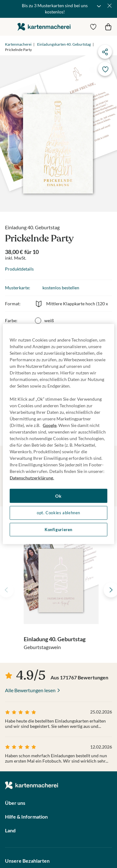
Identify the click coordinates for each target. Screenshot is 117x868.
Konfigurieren (58, 529)
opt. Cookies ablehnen (58, 513)
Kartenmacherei (18, 44)
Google (50, 425)
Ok (58, 496)
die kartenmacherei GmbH (44, 27)
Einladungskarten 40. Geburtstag (64, 44)
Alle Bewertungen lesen (30, 690)
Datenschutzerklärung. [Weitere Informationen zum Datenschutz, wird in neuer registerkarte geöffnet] (32, 477)
